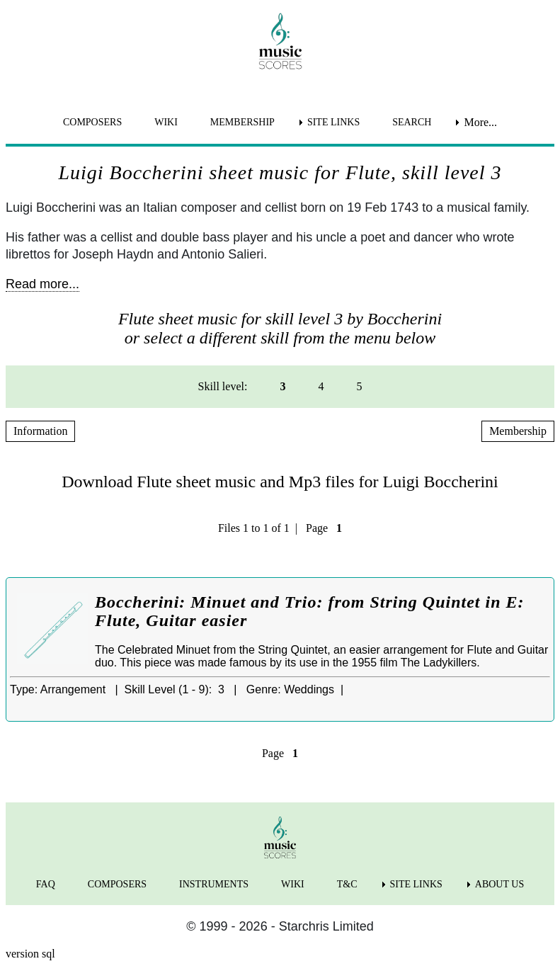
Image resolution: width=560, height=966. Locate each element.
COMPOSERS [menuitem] (92, 122)
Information (40, 431)
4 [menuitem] (321, 386)
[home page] (280, 41)
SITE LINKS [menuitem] (333, 122)
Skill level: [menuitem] (223, 386)
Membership (518, 431)
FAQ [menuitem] (46, 884)
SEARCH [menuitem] (412, 122)
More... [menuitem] (480, 122)
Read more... (42, 284)
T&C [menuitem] (347, 884)
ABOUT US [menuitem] (499, 884)
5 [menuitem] (359, 386)
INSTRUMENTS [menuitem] (214, 884)
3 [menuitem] (282, 386)
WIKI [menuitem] (166, 122)
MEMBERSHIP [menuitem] (242, 122)
